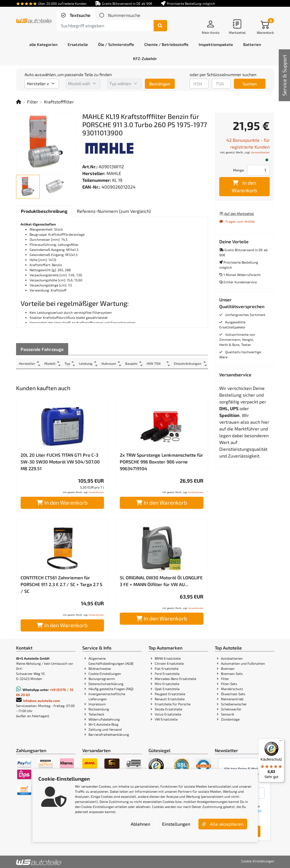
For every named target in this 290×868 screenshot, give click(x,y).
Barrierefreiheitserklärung (109, 734)
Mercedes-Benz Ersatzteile (175, 679)
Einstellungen (176, 824)
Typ (68, 363)
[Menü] (281, 742)
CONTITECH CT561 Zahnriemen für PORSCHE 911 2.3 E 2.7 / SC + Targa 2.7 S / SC (61, 584)
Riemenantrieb (232, 699)
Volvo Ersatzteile (168, 714)
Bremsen (228, 668)
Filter (33, 102)
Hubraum (109, 363)
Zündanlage (230, 719)
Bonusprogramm (102, 679)
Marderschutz (232, 689)
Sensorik (228, 714)
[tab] (76, 15)
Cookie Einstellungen (105, 673)
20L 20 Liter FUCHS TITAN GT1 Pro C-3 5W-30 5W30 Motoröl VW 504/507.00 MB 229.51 (60, 462)
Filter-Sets (229, 684)
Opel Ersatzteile (167, 689)
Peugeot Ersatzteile (170, 694)
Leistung (86, 363)
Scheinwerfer (231, 709)
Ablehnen (140, 824)
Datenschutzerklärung (106, 684)
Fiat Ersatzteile (167, 668)
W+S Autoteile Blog (103, 724)
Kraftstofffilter (59, 102)
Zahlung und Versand (105, 729)
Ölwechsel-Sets (233, 694)
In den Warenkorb (62, 503)
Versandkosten (96, 492)
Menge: (239, 170)
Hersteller (27, 363)
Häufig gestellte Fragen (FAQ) (111, 689)
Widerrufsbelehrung (104, 719)
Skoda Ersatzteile (168, 709)
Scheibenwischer (234, 704)
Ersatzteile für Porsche (173, 704)
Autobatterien (232, 658)
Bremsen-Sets (232, 673)
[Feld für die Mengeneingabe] (258, 170)
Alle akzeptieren (223, 824)
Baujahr (132, 363)
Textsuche (79, 15)
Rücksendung (99, 709)
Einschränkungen (188, 363)
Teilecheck (96, 714)
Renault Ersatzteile (170, 699)
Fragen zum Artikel (237, 221)
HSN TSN (155, 363)
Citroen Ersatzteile (169, 663)
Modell (50, 363)
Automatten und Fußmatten (243, 663)
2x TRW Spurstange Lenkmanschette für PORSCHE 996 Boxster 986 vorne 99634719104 (161, 462)
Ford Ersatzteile (167, 673)
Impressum (97, 704)
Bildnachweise (100, 668)
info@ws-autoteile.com (42, 701)
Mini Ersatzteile (167, 684)
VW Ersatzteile (166, 719)
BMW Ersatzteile (168, 658)
